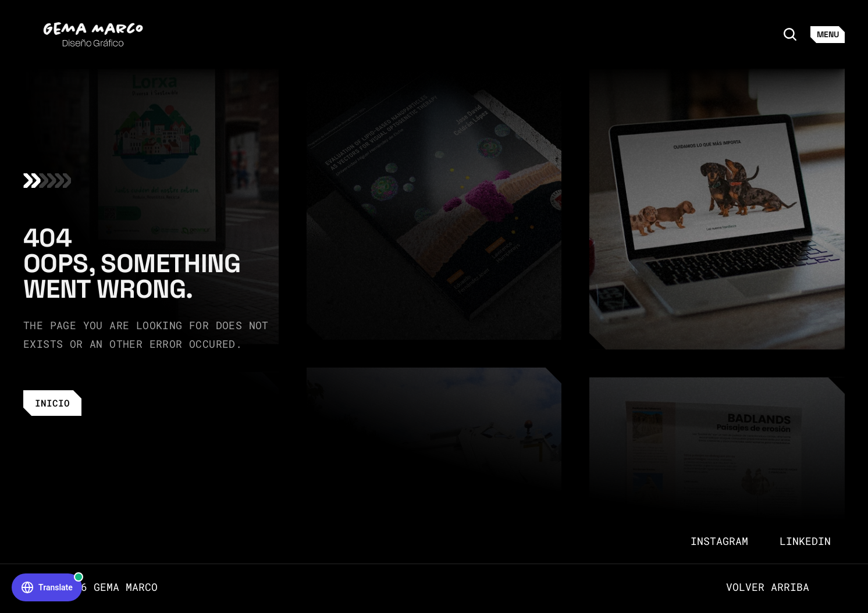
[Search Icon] (790, 34)
